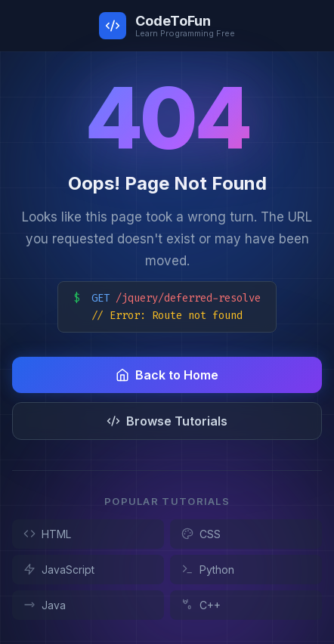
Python (208, 570)
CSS (201, 534)
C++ (201, 605)
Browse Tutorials (167, 421)
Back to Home (167, 375)
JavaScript (59, 570)
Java (45, 605)
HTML (47, 534)
